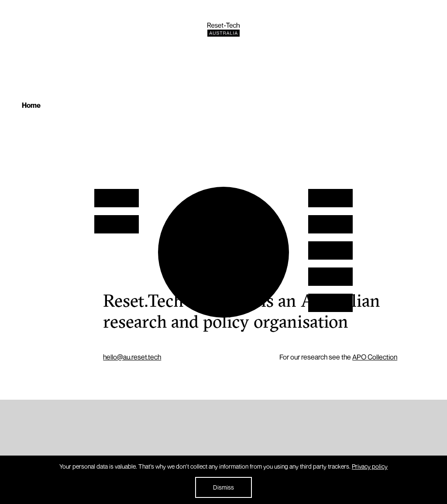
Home (31, 105)
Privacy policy (370, 466)
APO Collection (375, 357)
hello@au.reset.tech (132, 357)
